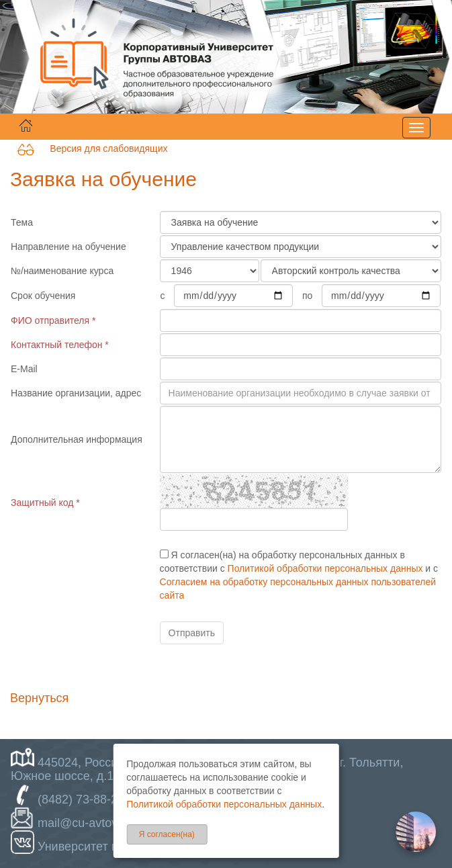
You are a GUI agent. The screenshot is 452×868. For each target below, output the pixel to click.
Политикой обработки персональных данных (325, 568)
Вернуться (39, 698)
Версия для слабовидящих (92, 148)
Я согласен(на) (167, 834)
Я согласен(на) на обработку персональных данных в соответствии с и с (299, 575)
